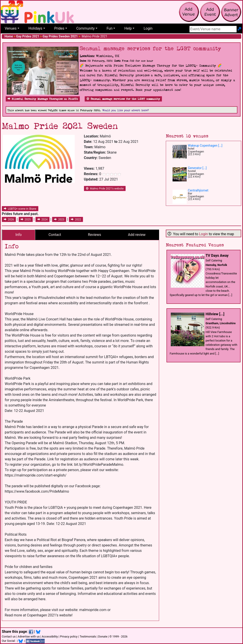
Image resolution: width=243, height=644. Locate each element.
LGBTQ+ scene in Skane (20, 209)
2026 (9, 220)
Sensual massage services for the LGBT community (123, 99)
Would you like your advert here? (126, 110)
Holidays (35, 28)
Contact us (9, 636)
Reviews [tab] (95, 235)
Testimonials (88, 636)
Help (128, 28)
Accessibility (50, 636)
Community (85, 28)
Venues (11, 28)
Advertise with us (29, 636)
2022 (76, 220)
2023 (59, 220)
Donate (103, 636)
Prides (59, 28)
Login (148, 28)
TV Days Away (217, 256)
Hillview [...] (215, 314)
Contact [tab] (55, 235)
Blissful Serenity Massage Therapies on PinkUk (43, 99)
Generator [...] (197, 168)
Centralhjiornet (198, 190)
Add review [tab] (137, 235)
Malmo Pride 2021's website (105, 189)
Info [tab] (19, 235)
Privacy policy (69, 636)
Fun (109, 28)
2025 (26, 220)
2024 (43, 220)
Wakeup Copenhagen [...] (205, 146)
